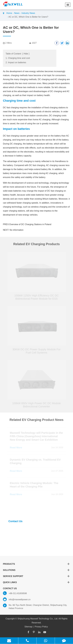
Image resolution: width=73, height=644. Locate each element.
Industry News (28, 13)
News (17, 13)
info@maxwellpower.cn (17, 600)
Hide (26, 54)
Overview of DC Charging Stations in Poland (30, 224)
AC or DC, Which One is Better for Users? (28, 17)
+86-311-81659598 (15, 593)
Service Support (36, 576)
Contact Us (15, 521)
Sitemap (28, 627)
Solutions (36, 570)
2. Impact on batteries (16, 62)
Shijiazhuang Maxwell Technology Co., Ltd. (38, 619)
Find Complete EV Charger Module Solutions (29, 510)
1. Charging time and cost (18, 58)
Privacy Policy (41, 627)
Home (9, 13)
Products (36, 564)
